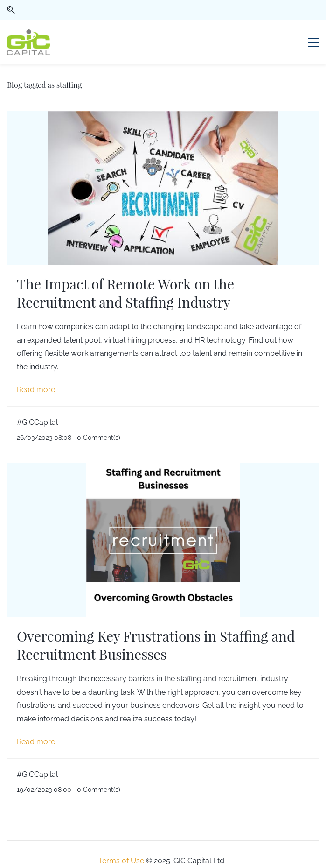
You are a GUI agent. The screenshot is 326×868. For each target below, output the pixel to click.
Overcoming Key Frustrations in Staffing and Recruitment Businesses (156, 645)
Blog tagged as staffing (44, 85)
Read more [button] (36, 390)
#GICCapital (37, 422)
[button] (11, 10)
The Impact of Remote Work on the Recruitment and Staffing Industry (125, 293)
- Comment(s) (96, 438)
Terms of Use (121, 861)
